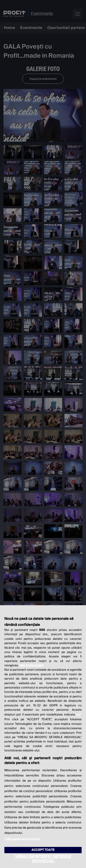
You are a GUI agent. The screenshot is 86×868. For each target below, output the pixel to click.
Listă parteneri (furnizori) (22, 839)
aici (79, 715)
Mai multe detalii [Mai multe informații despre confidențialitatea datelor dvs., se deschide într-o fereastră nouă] (32, 665)
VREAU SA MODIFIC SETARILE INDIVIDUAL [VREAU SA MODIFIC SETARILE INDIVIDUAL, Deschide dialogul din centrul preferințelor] (43, 859)
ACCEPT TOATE (43, 850)
